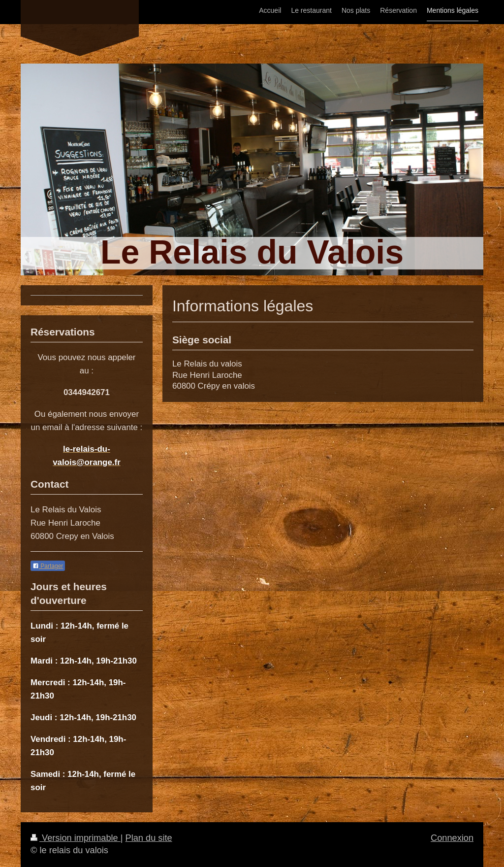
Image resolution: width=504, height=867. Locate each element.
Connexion (452, 838)
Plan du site (149, 838)
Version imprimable (76, 838)
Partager (48, 566)
